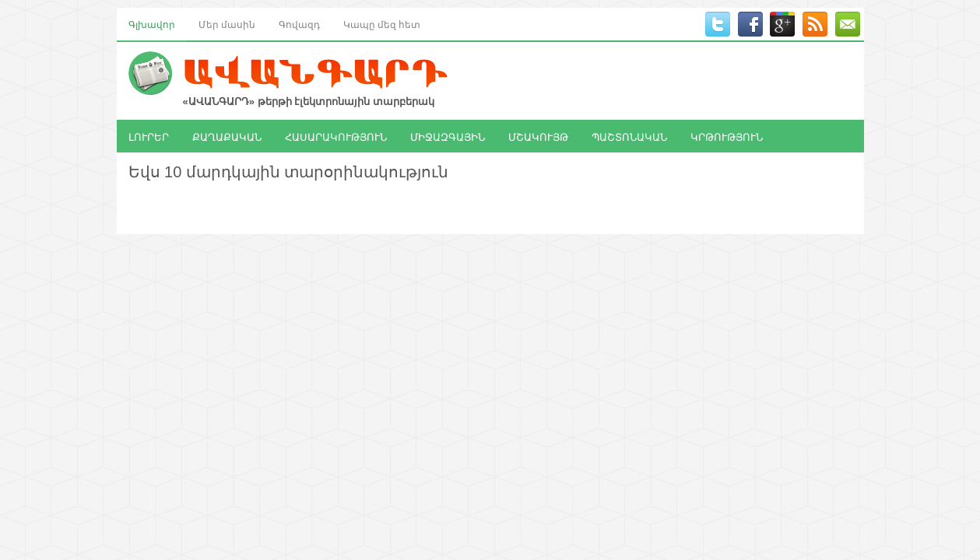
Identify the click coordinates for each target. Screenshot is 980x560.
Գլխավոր (152, 24)
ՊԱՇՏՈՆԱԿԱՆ (629, 136)
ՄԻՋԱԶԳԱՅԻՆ (448, 136)
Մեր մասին (227, 24)
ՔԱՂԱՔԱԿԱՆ (227, 136)
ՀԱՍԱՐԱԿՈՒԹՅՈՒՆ (336, 136)
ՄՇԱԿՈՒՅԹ (538, 136)
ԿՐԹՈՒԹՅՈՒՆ (727, 136)
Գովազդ (299, 24)
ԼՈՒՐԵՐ (149, 136)
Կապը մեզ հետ (382, 24)
